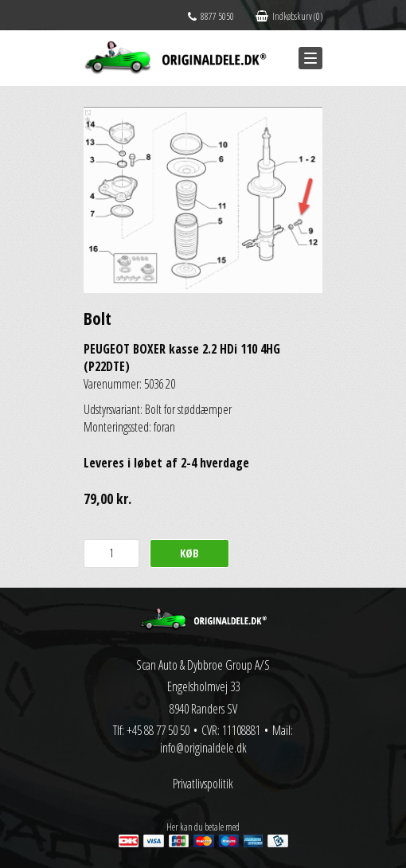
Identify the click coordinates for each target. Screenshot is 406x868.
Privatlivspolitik (203, 784)
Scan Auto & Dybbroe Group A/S (203, 665)
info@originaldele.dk (203, 748)
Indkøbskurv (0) (289, 16)
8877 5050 (211, 16)
